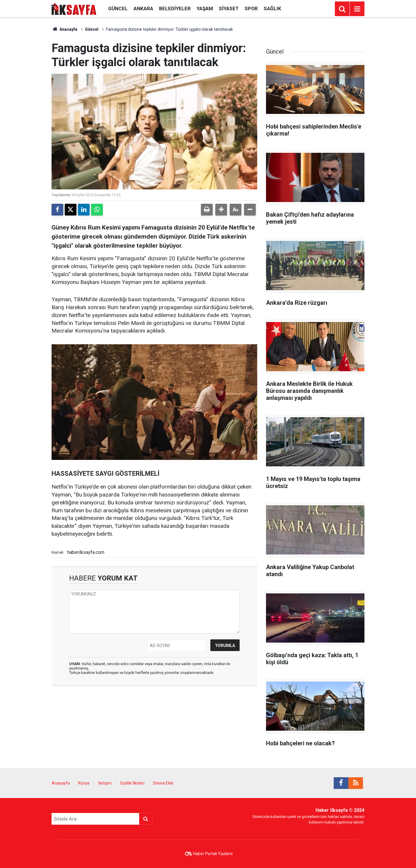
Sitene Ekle (163, 783)
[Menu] (357, 9)
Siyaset (229, 8)
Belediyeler (175, 8)
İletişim (105, 783)
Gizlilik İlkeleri (132, 783)
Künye (84, 783)
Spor (251, 8)
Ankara (143, 8)
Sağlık (272, 8)
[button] (221, 210)
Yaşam (205, 8)
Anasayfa (64, 29)
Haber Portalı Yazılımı (213, 854)
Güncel (118, 8)
